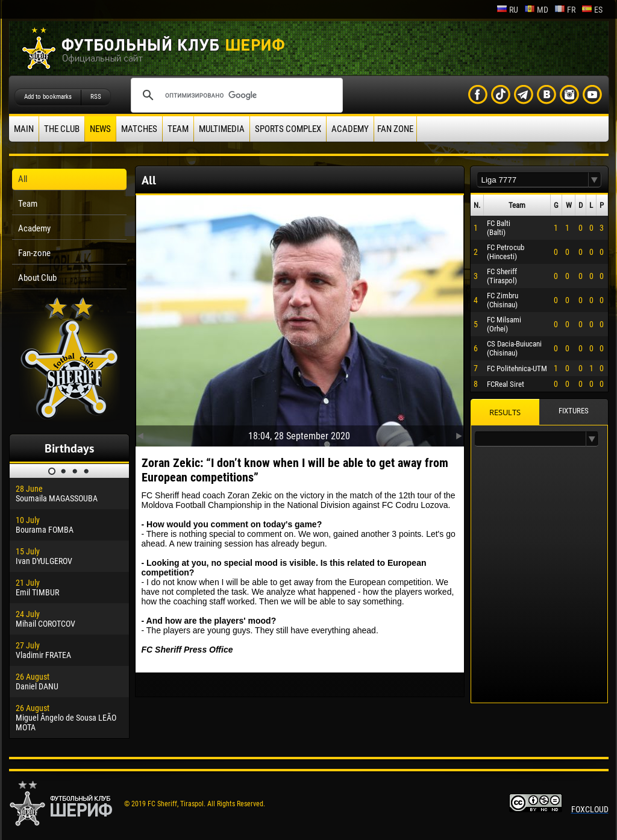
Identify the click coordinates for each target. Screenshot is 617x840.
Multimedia (222, 129)
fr (565, 10)
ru (507, 10)
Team (178, 129)
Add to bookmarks (48, 97)
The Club (62, 129)
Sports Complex (288, 129)
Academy (350, 129)
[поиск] (235, 95)
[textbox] (533, 180)
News (100, 129)
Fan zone (395, 129)
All (23, 179)
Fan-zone (34, 253)
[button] (595, 180)
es (592, 10)
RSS (96, 97)
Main (24, 129)
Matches (139, 129)
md (536, 10)
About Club (37, 278)
